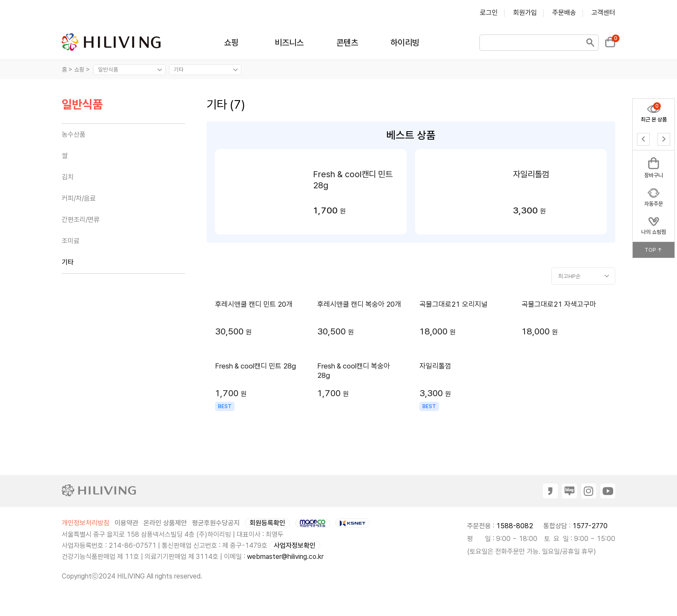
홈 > (67, 69)
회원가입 (525, 13)
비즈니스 (289, 43)
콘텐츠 (347, 43)
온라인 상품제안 (165, 523)
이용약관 (126, 523)
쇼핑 (231, 43)
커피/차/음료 (79, 198)
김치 (68, 177)
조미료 (71, 241)
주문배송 (564, 13)
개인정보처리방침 (86, 523)
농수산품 (74, 134)
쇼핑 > (83, 69)
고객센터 (603, 13)
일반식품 (82, 105)
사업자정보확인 (295, 545)
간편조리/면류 (81, 220)
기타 (68, 262)
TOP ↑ (654, 250)
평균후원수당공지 (216, 523)
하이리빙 (405, 43)
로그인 (489, 13)
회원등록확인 (267, 523)
